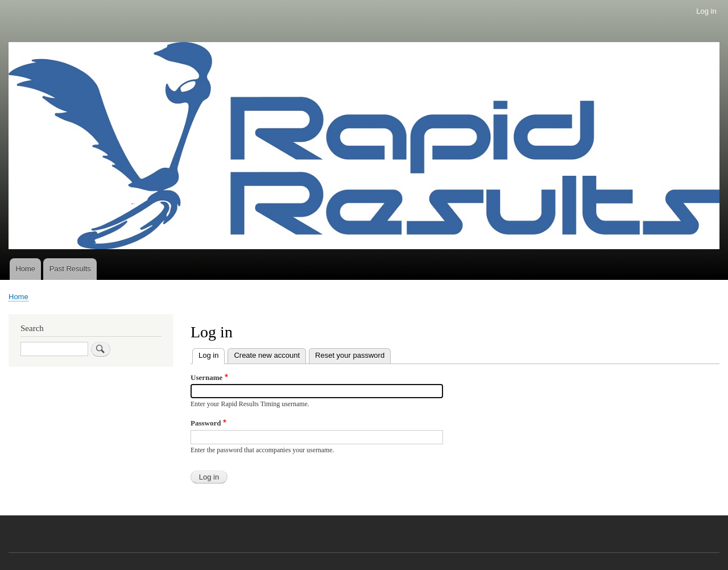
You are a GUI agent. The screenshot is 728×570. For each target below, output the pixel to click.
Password (206, 423)
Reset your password (350, 355)
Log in (706, 11)
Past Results (70, 269)
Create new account (267, 355)
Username (206, 377)
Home (25, 269)
